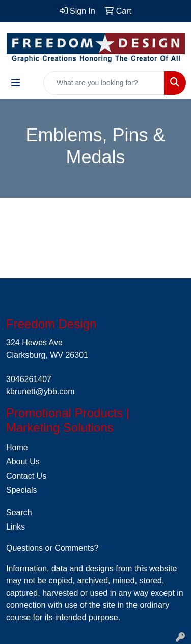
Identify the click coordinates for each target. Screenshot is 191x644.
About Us (23, 462)
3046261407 (29, 379)
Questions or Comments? (52, 548)
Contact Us (26, 476)
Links (16, 527)
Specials (21, 490)
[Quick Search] (104, 83)
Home (17, 447)
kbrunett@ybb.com (40, 391)
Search (19, 513)
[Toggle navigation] (16, 83)
